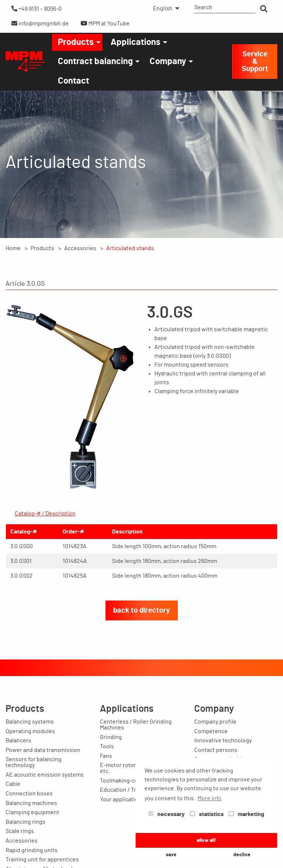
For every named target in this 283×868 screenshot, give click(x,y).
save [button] (171, 855)
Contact (74, 81)
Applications (135, 42)
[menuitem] (164, 8)
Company (168, 62)
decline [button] (242, 855)
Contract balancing (95, 62)
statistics (207, 814)
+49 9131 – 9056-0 (36, 9)
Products (76, 42)
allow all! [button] (207, 840)
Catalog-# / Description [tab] (45, 514)
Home (13, 248)
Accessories (80, 248)
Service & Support (255, 62)
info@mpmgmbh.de (40, 23)
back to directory (141, 610)
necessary (167, 814)
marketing (247, 814)
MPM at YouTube (105, 23)
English (163, 8)
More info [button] (209, 798)
